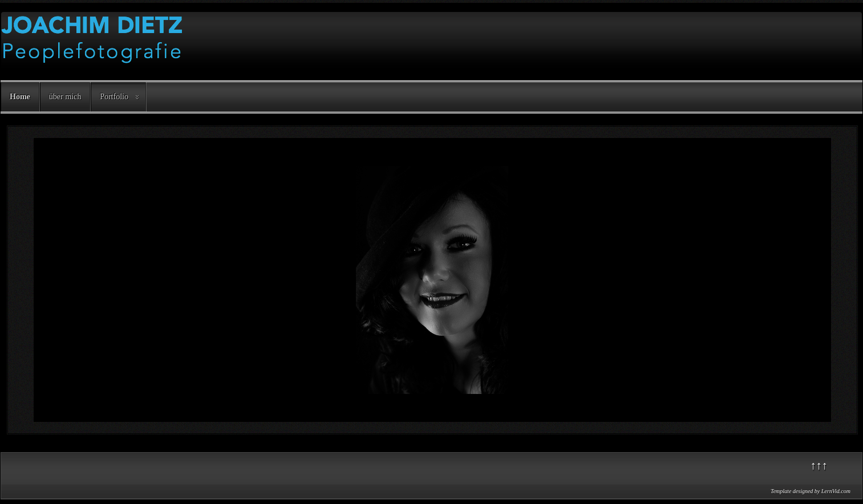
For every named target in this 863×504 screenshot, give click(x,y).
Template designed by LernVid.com (811, 491)
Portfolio (114, 97)
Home (20, 97)
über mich (65, 97)
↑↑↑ (819, 465)
